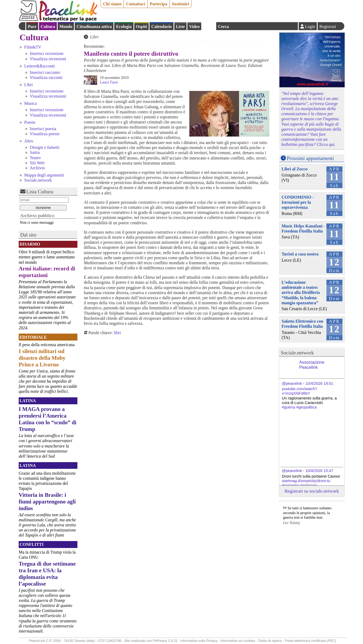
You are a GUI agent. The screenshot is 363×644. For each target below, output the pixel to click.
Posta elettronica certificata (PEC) (310, 641)
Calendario (161, 27)
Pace (32, 27)
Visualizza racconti (46, 77)
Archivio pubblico (37, 215)
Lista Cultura (40, 192)
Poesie (30, 122)
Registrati (328, 27)
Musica (31, 103)
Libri (29, 85)
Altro (29, 141)
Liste (180, 27)
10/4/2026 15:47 (319, 471)
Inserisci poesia (43, 129)
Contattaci (136, 4)
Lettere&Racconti (40, 66)
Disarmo (30, 244)
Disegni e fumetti (45, 147)
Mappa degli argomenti (44, 175)
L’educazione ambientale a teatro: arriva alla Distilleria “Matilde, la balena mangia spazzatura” (301, 293)
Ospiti (141, 27)
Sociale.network (38, 180)
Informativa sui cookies (238, 641)
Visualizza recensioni (48, 59)
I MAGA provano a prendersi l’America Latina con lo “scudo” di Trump (48, 419)
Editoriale (33, 337)
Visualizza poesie (45, 134)
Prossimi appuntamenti (310, 158)
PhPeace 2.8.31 (165, 641)
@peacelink (292, 383)
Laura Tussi (109, 82)
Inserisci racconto (45, 72)
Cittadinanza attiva (94, 27)
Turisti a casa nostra (300, 254)
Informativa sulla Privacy (199, 641)
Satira (35, 152)
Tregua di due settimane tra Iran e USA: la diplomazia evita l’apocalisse (47, 574)
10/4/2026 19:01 (319, 383)
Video (194, 27)
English (209, 26)
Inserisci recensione (47, 53)
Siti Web (37, 163)
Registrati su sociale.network (312, 491)
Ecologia (124, 27)
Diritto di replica (270, 641)
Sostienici (181, 4)
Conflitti (31, 544)
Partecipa (159, 4)
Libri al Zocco (295, 169)
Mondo (66, 27)
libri (117, 333)
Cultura (48, 27)
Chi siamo (112, 4)
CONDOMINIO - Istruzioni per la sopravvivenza (298, 202)
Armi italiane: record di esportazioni (47, 272)
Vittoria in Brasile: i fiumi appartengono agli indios (47, 501)
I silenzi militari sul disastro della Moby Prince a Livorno (42, 358)
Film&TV (33, 47)
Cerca (224, 27)
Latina (28, 401)
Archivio (38, 168)
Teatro (35, 158)
